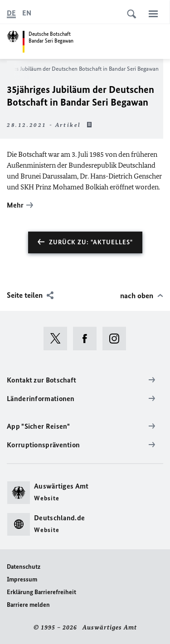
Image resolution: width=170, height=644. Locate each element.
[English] (27, 13)
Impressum (22, 579)
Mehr (15, 205)
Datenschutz (24, 567)
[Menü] (153, 14)
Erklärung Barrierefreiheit (41, 592)
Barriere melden (28, 605)
